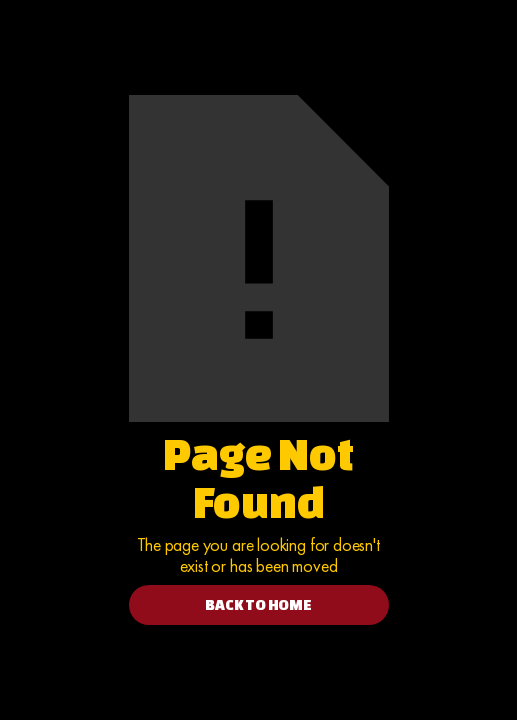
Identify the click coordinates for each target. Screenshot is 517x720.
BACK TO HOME (258, 604)
